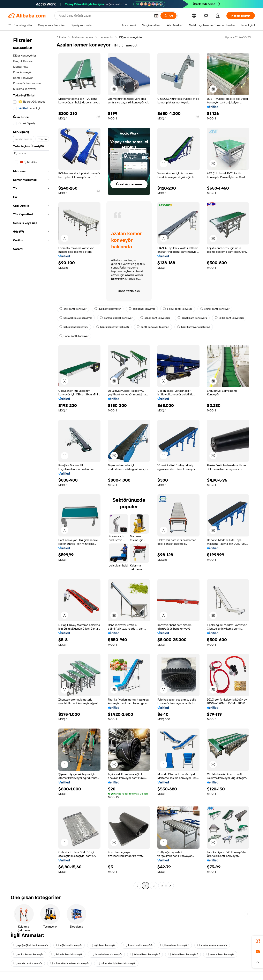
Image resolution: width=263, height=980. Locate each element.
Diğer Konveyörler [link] (131, 37)
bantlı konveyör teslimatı (112, 327)
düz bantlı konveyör (108, 309)
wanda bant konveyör (220, 954)
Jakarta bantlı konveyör (67, 954)
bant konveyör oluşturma (194, 327)
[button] (156, 16)
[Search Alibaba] (105, 16)
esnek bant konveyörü (155, 318)
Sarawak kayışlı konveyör (76, 318)
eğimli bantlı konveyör (178, 309)
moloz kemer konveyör (212, 945)
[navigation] (31, 462)
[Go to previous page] (137, 886)
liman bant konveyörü (138, 945)
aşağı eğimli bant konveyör (31, 945)
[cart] (206, 16)
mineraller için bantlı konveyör (69, 963)
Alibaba (61, 37)
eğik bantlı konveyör (73, 309)
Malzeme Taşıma (83, 37)
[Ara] (168, 16)
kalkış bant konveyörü (229, 318)
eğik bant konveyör (69, 945)
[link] (258, 941)
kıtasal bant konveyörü (145, 954)
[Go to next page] (170, 886)
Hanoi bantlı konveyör (74, 336)
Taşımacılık (106, 37)
